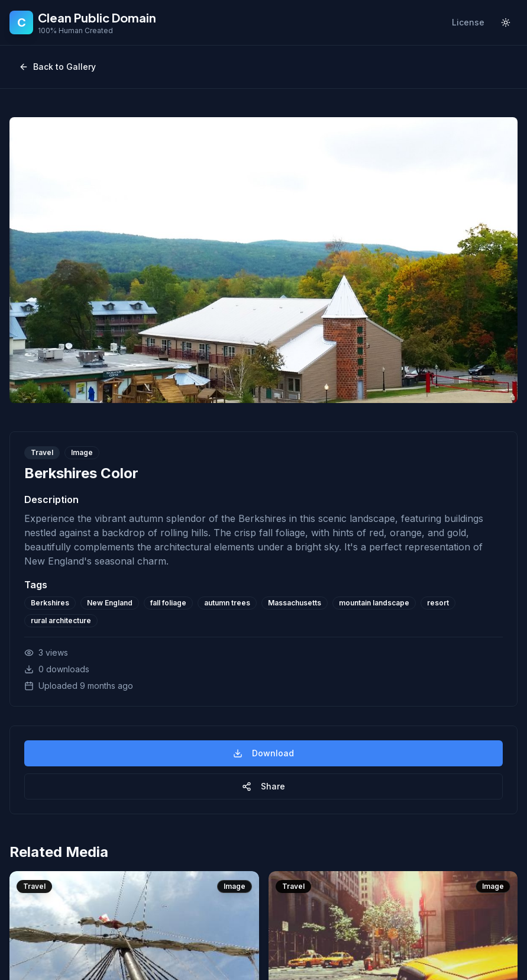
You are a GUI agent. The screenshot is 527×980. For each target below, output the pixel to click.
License (468, 22)
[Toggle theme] (506, 22)
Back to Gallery (57, 67)
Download (263, 753)
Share (263, 786)
